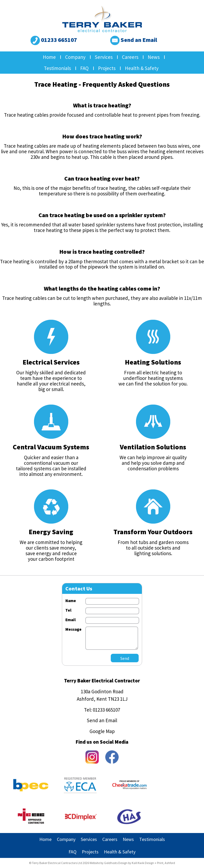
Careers (130, 57)
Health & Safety (142, 68)
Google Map (102, 731)
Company (75, 57)
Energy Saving (51, 532)
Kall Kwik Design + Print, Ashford (153, 863)
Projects (107, 68)
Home (49, 57)
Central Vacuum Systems (51, 447)
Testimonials (57, 68)
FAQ (84, 68)
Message (73, 629)
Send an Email (134, 40)
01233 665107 (54, 40)
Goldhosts (111, 863)
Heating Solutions (153, 362)
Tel (68, 610)
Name (71, 601)
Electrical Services (51, 362)
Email (71, 620)
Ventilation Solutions (153, 447)
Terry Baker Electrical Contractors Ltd (57, 863)
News (154, 57)
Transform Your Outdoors (153, 532)
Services (104, 57)
